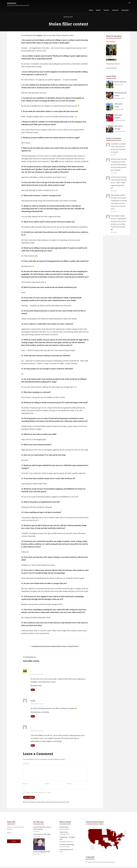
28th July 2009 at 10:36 (37, 704)
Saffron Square (64, 828)
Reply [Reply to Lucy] (33, 690)
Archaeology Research (66, 851)
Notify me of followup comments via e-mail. (37, 793)
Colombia (123, 144)
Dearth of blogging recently (42, 853)
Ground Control (73, 647)
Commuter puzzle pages (67, 846)
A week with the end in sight (42, 836)
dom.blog (12, 2)
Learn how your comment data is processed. (57, 802)
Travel (102, 3)
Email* (16, 836)
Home (87, 3)
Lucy (33, 672)
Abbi (33, 728)
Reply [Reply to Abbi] (33, 746)
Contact (111, 3)
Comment (26, 764)
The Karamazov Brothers (113, 64)
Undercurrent (64, 833)
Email (47, 784)
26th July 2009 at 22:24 (37, 675)
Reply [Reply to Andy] (33, 717)
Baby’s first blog (122, 159)
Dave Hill (54, 163)
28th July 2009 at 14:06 (37, 731)
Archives (121, 3)
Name (25, 784)
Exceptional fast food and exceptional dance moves (49, 647)
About (94, 3)
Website (69, 784)
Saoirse (40, 37)
